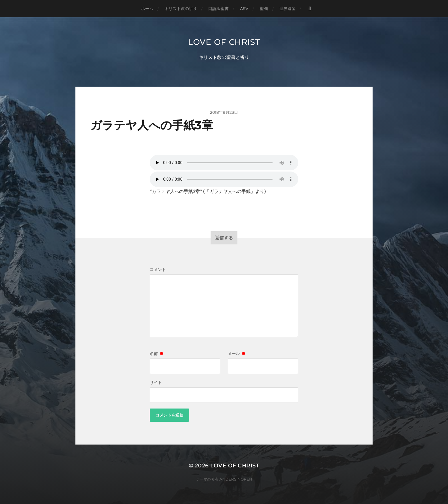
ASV (244, 9)
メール (237, 354)
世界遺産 (288, 9)
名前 (157, 354)
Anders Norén (236, 479)
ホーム (147, 9)
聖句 (264, 9)
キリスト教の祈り (181, 9)
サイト (156, 383)
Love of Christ (224, 42)
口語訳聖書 (218, 9)
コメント (158, 270)
